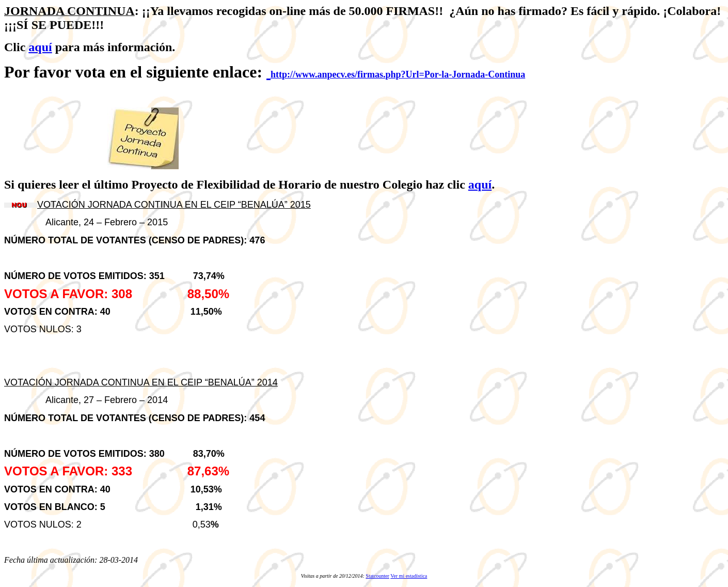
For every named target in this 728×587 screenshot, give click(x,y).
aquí (40, 47)
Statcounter (377, 576)
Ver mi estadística (409, 576)
